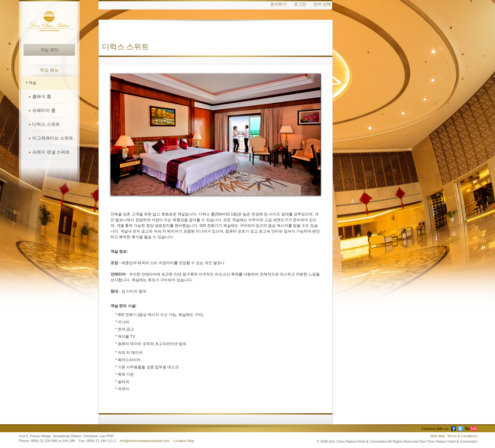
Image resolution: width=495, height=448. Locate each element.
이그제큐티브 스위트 (53, 138)
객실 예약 (49, 50)
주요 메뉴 (49, 70)
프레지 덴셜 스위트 (51, 152)
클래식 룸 (42, 97)
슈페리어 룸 (44, 110)
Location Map (184, 441)
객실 (33, 83)
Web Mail (438, 436)
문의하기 (278, 5)
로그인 (300, 5)
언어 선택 (322, 5)
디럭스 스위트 (46, 124)
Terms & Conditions (462, 436)
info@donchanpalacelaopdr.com (145, 441)
